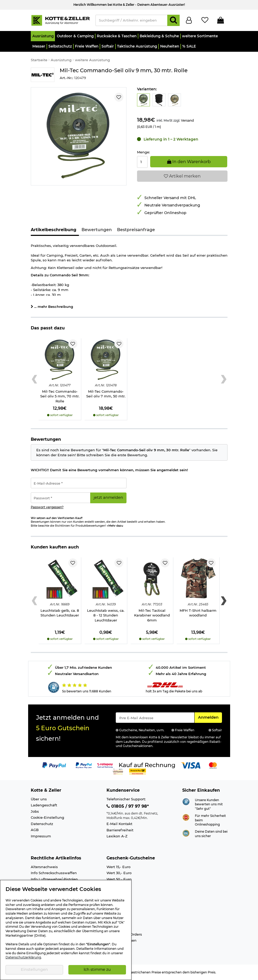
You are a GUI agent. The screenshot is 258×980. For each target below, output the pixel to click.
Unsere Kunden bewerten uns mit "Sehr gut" (209, 804)
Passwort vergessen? (47, 507)
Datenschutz (42, 824)
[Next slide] (224, 379)
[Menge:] (142, 162)
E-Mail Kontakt (119, 824)
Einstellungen (34, 969)
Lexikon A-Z (117, 836)
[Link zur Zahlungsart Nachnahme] (138, 771)
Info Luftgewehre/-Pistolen (54, 879)
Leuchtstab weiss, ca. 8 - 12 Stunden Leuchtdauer (106, 615)
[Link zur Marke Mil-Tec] (43, 75)
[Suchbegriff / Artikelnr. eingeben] (131, 20)
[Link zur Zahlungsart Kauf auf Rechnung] (147, 765)
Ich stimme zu (97, 969)
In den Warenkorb (189, 162)
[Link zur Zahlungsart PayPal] (54, 765)
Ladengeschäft (44, 805)
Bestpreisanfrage (136, 230)
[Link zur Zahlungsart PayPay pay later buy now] (84, 765)
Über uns (39, 799)
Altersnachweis (44, 867)
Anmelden (210, 717)
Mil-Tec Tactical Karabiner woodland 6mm (152, 615)
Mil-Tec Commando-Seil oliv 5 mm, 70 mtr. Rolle (60, 396)
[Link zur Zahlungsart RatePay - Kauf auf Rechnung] (105, 765)
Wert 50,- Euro (119, 879)
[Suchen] (173, 20)
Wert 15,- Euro (118, 867)
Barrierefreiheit (120, 830)
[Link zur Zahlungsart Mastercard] (213, 765)
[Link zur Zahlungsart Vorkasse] (118, 771)
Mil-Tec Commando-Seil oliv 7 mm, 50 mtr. (106, 394)
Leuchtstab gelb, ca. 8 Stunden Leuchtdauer (60, 613)
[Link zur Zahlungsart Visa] (191, 765)
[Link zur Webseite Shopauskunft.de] (186, 801)
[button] (43, 36)
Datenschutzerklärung (23, 957)
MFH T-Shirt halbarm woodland (198, 613)
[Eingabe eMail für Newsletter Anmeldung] (155, 718)
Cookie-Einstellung (47, 817)
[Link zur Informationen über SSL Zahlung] (186, 833)
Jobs (35, 811)
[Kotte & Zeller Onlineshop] (60, 20)
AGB (35, 830)
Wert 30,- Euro (119, 873)
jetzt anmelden (108, 497)
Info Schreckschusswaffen (54, 873)
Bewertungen (97, 230)
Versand (187, 120)
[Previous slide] (35, 379)
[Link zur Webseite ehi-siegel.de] (186, 817)
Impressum (41, 836)
